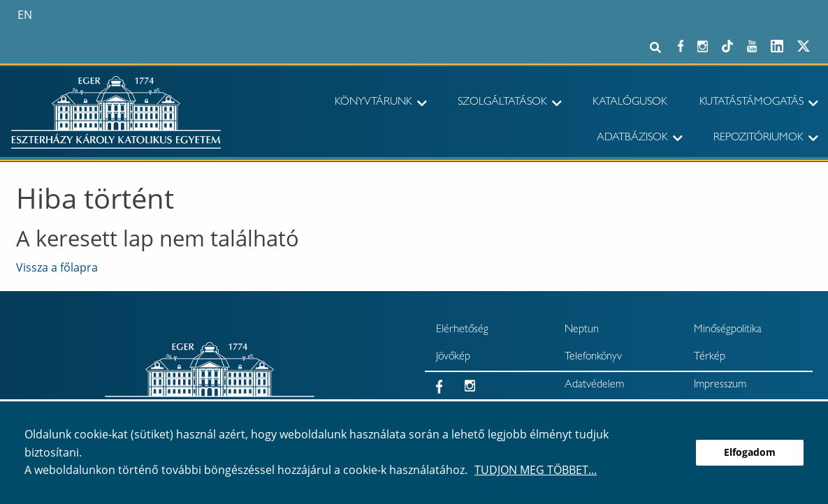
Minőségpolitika (728, 330)
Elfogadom (750, 452)
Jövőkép (453, 357)
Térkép (710, 357)
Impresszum (720, 385)
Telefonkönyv (593, 357)
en (25, 15)
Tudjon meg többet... (536, 470)
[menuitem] (363, 103)
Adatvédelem (594, 385)
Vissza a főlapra (57, 267)
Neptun (582, 330)
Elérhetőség (462, 330)
